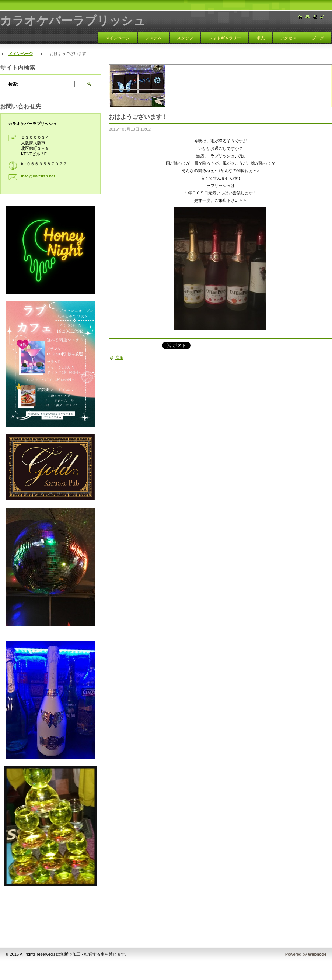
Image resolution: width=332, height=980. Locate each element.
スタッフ (185, 38)
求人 (261, 38)
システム (153, 38)
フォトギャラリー (225, 38)
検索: (13, 84)
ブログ (318, 38)
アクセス (288, 38)
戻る (119, 358)
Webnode (317, 954)
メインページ (118, 38)
